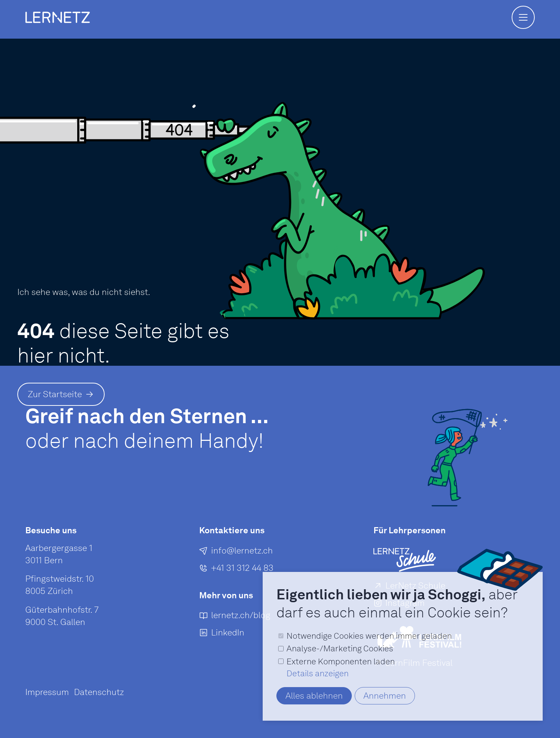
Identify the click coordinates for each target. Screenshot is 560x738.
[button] (523, 17)
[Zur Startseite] (61, 394)
